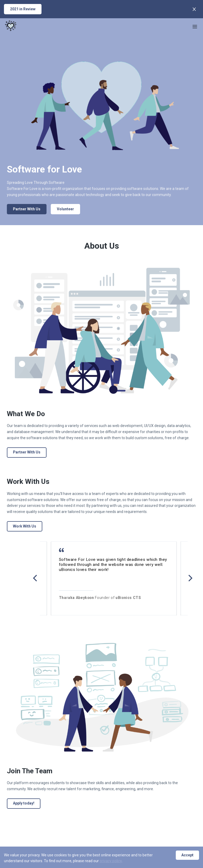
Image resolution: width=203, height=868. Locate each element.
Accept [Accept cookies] (187, 855)
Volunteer (65, 209)
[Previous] (35, 578)
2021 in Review (23, 9)
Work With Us (25, 526)
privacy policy (111, 861)
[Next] (190, 578)
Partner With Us (27, 209)
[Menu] (195, 26)
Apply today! (24, 803)
